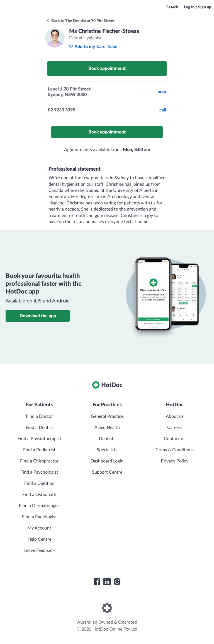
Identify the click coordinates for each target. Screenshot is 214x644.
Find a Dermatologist (39, 506)
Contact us (175, 439)
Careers (175, 428)
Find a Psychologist (39, 472)
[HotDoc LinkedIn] (107, 582)
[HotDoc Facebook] (97, 582)
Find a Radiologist (39, 517)
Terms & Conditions (175, 450)
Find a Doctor (39, 416)
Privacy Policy (175, 461)
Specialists (107, 450)
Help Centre (39, 539)
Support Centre (107, 472)
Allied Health (107, 428)
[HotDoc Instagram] (117, 582)
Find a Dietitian (39, 483)
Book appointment (107, 68)
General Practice (107, 416)
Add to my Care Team (93, 47)
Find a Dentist (39, 428)
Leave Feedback (39, 550)
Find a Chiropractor (39, 461)
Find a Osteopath (39, 495)
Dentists (107, 439)
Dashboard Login (107, 461)
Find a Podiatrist (39, 450)
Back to (80, 21)
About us (175, 416)
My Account (39, 528)
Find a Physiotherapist (39, 439)
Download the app (38, 316)
